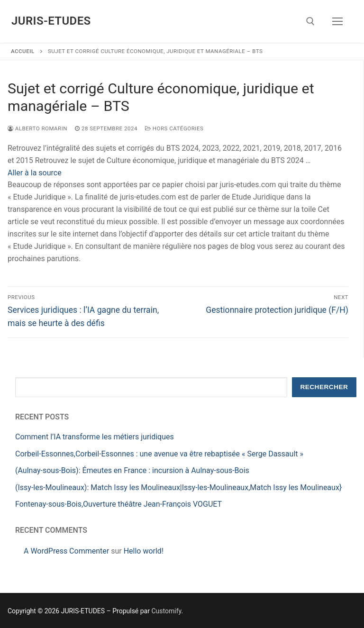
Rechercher (324, 387)
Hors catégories (174, 128)
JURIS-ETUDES (51, 21)
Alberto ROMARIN (37, 128)
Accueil (23, 51)
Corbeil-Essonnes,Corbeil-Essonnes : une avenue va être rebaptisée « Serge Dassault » (159, 454)
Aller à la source (35, 173)
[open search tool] (310, 21)
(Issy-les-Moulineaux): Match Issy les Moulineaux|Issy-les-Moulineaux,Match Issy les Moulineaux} (178, 487)
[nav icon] (337, 21)
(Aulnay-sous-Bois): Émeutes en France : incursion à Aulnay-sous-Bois (132, 470)
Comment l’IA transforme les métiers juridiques (95, 437)
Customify (166, 611)
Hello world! (144, 551)
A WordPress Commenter (66, 551)
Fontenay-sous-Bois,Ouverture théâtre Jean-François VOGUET (118, 504)
